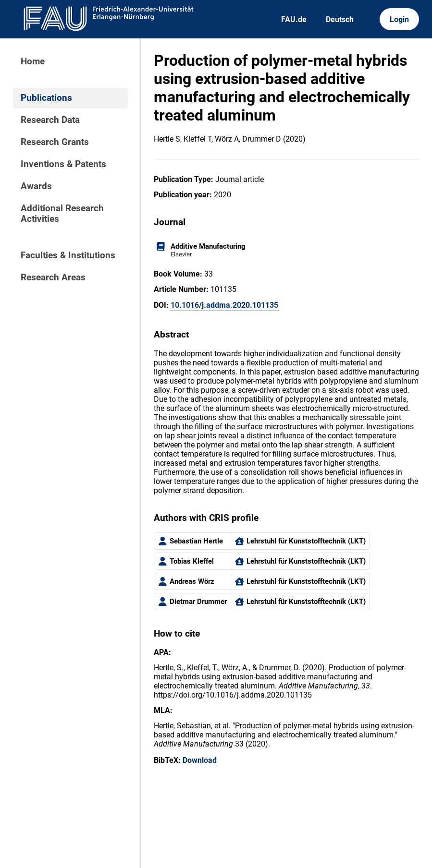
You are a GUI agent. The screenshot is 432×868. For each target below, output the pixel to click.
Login (399, 19)
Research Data (50, 120)
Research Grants (55, 142)
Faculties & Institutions (68, 255)
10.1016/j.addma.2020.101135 (224, 305)
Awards (36, 186)
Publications (46, 98)
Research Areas (53, 277)
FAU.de (294, 19)
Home (33, 61)
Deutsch (340, 19)
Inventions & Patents (63, 164)
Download (200, 760)
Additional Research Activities (62, 214)
